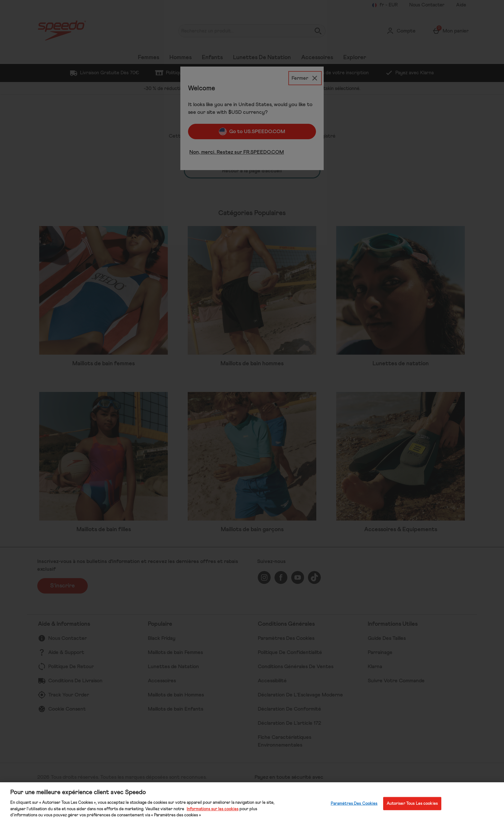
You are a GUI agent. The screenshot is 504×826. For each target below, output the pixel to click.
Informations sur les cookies (213, 809)
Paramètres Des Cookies (354, 803)
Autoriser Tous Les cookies (412, 803)
